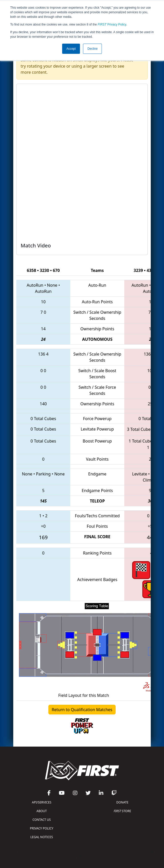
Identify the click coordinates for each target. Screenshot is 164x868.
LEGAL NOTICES (42, 837)
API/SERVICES (42, 802)
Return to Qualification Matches (82, 710)
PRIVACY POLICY (42, 828)
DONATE (122, 802)
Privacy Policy (112, 24)
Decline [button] (92, 49)
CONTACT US (42, 820)
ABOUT (42, 811)
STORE (122, 811)
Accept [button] (71, 49)
